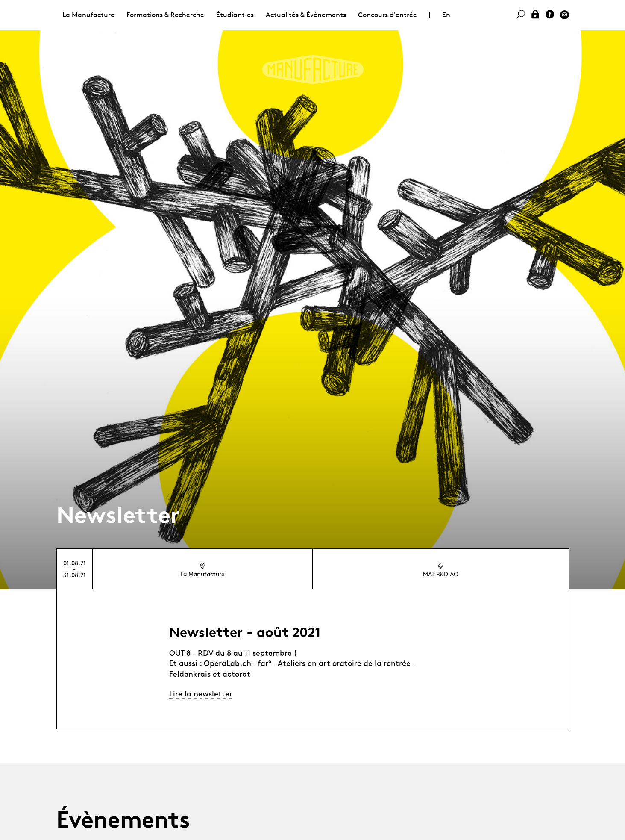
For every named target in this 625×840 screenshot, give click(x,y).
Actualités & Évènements (306, 15)
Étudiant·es (235, 15)
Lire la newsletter (201, 693)
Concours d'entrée (387, 15)
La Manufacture (88, 15)
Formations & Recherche (165, 15)
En (446, 15)
